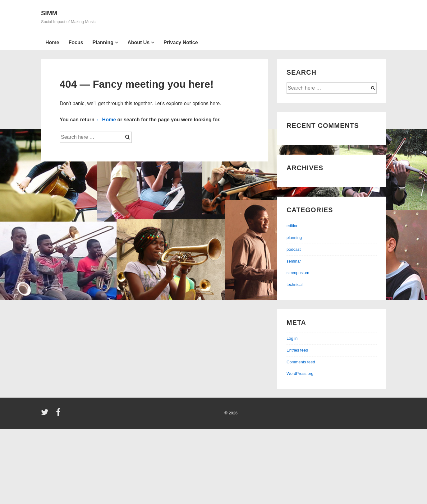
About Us (138, 42)
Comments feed (301, 362)
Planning (103, 42)
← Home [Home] (106, 120)
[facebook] (59, 414)
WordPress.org (300, 373)
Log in (292, 338)
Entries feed (297, 350)
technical (294, 285)
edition (292, 226)
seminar (294, 261)
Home (52, 42)
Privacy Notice (181, 42)
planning (294, 238)
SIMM (49, 13)
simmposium (298, 273)
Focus (76, 42)
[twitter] (46, 414)
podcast (294, 249)
